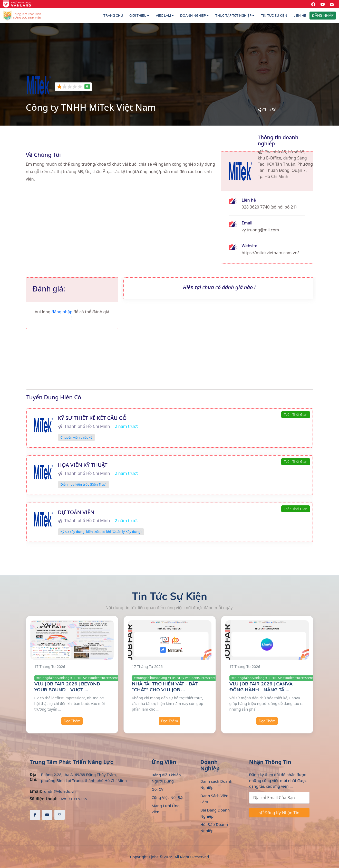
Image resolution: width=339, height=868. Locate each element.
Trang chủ (113, 15)
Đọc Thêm (72, 721)
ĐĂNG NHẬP (323, 15)
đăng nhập (63, 312)
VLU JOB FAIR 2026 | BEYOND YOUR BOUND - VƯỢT (67, 687)
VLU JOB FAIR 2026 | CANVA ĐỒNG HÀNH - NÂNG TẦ (261, 687)
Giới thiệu (139, 15)
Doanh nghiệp (194, 15)
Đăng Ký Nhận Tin (279, 813)
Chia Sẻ (267, 110)
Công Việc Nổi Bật (168, 797)
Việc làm (165, 15)
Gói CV (158, 789)
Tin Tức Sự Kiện (274, 15)
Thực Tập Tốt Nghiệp (235, 15)
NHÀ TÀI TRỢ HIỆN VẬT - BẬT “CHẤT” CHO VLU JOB (165, 687)
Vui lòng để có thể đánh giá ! (72, 315)
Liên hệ (300, 15)
